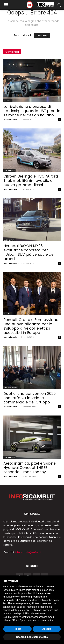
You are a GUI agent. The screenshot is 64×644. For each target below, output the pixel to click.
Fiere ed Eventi (11, 388)
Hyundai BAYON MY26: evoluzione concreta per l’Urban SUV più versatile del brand (29, 252)
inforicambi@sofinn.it (28, 552)
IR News (8, 101)
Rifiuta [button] (17, 629)
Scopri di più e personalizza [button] (32, 637)
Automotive (9, 170)
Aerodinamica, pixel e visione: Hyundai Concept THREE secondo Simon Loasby (30, 468)
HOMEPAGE (42, 36)
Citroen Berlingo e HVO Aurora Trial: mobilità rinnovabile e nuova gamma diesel (31, 181)
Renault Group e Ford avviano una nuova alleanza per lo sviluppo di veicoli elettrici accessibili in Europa (31, 326)
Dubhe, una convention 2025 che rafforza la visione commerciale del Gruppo (30, 398)
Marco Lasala (10, 120)
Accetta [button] (47, 629)
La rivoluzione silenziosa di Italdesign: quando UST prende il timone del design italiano (32, 111)
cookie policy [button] (52, 600)
